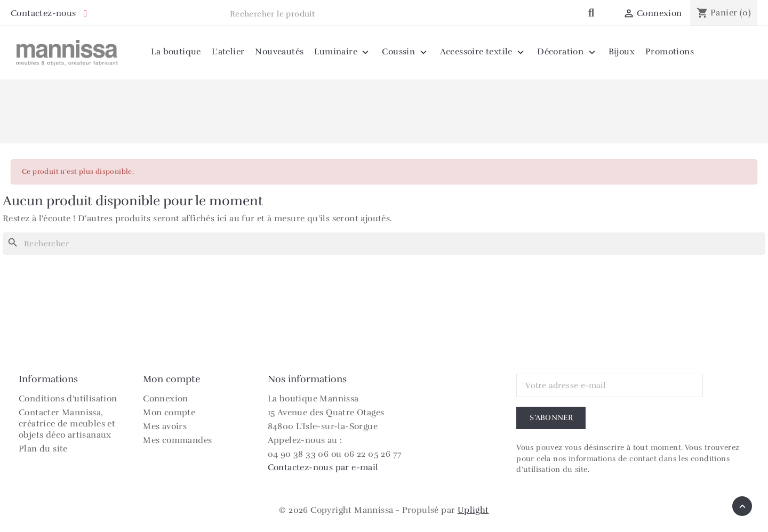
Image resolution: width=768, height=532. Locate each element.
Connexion (166, 399)
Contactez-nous (43, 13)
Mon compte (169, 413)
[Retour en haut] (742, 506)
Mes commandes (177, 440)
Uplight (473, 510)
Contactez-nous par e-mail (323, 467)
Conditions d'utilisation (68, 399)
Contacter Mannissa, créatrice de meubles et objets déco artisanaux (67, 424)
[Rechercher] (384, 244)
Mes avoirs (165, 426)
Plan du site (43, 449)
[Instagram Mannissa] (86, 14)
